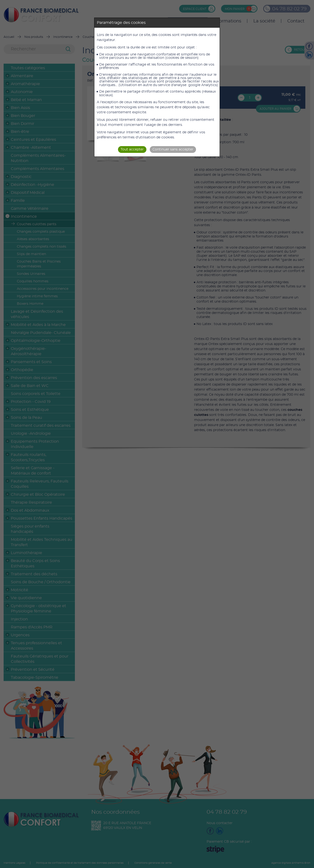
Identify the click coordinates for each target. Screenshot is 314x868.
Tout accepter (132, 149)
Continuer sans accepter (173, 149)
